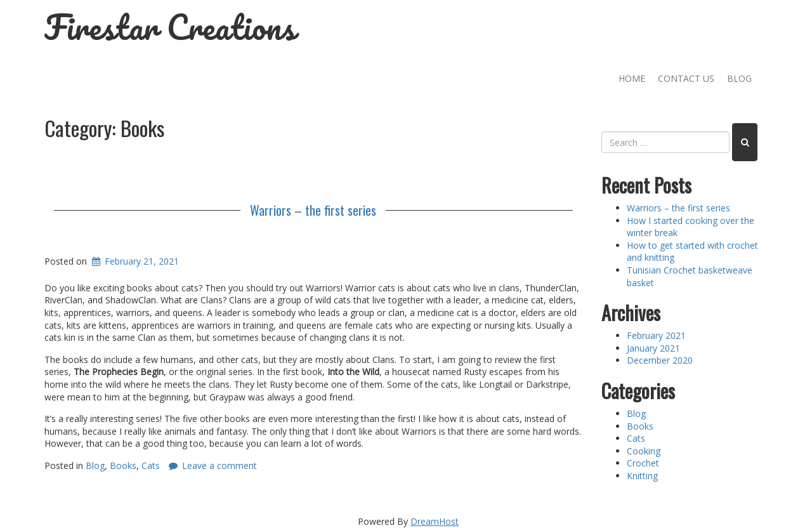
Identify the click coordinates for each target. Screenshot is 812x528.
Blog (739, 78)
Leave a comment (219, 465)
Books (123, 465)
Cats (151, 465)
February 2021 (656, 335)
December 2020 (660, 360)
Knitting (642, 476)
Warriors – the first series (313, 210)
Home (632, 78)
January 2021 (653, 348)
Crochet (643, 463)
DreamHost (435, 521)
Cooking (644, 451)
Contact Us (686, 78)
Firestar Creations (170, 27)
